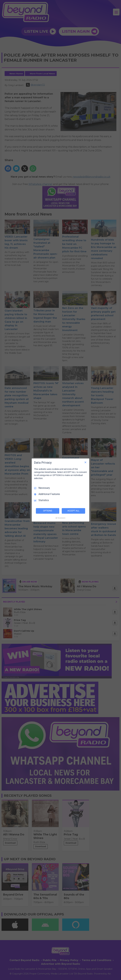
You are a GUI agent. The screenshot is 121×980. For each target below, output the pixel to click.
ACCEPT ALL (74, 511)
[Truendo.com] (60, 518)
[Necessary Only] (85, 462)
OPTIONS (48, 511)
